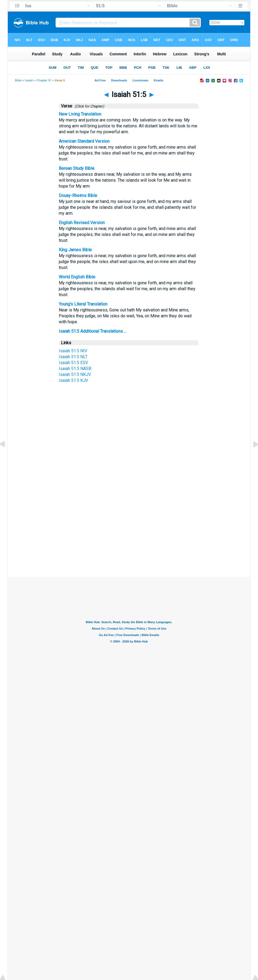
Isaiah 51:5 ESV (73, 363)
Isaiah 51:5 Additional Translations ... (93, 331)
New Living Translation (80, 114)
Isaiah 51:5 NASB (75, 369)
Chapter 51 (44, 80)
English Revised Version (82, 223)
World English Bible (77, 277)
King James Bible (75, 250)
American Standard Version (84, 141)
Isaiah (29, 80)
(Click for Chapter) (89, 106)
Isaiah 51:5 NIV (73, 351)
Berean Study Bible (77, 168)
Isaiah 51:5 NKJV (75, 374)
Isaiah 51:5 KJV (73, 380)
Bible (18, 80)
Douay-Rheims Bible (78, 195)
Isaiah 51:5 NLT (73, 357)
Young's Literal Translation (83, 304)
